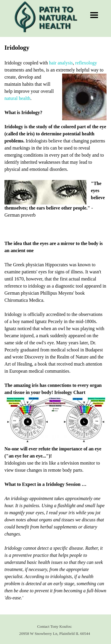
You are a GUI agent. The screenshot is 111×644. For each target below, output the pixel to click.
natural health (17, 98)
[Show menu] (94, 15)
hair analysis (61, 63)
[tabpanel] (55, 326)
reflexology (86, 63)
